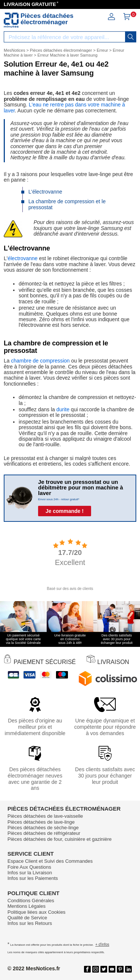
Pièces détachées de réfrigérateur (44, 833)
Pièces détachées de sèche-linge (43, 828)
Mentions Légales (27, 906)
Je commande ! (65, 511)
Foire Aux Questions (29, 867)
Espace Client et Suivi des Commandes (50, 861)
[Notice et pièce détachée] (11, 20)
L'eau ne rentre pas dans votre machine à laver (64, 107)
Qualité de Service (27, 918)
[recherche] (131, 37)
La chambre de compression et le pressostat (67, 204)
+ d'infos (102, 944)
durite (63, 409)
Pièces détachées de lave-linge (41, 822)
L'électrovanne (45, 192)
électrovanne (22, 258)
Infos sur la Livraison (30, 873)
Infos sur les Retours (30, 923)
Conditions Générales (31, 901)
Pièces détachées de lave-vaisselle (45, 816)
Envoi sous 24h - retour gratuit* (59, 499)
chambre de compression (40, 361)
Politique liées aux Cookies (36, 912)
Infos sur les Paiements (33, 878)
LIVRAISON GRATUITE (30, 4)
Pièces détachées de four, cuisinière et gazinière (60, 839)
